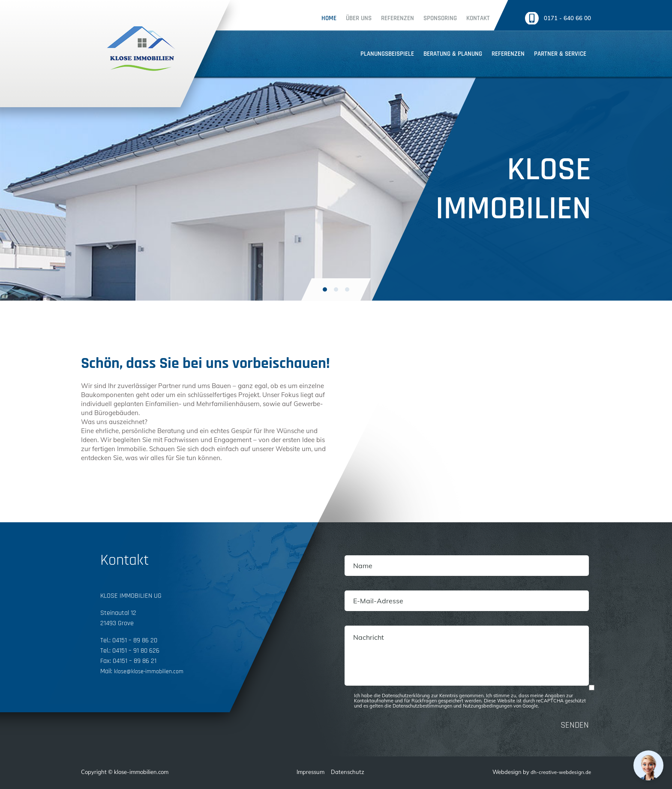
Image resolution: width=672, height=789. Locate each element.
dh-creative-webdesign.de (557, 772)
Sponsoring (429, 18)
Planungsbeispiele (387, 54)
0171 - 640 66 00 (565, 18)
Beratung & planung (453, 54)
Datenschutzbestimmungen (422, 706)
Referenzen (386, 18)
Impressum (307, 772)
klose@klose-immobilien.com (153, 671)
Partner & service (560, 54)
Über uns (347, 18)
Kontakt (466, 18)
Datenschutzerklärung (406, 696)
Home (317, 18)
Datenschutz (344, 772)
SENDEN (575, 725)
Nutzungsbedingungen (487, 706)
